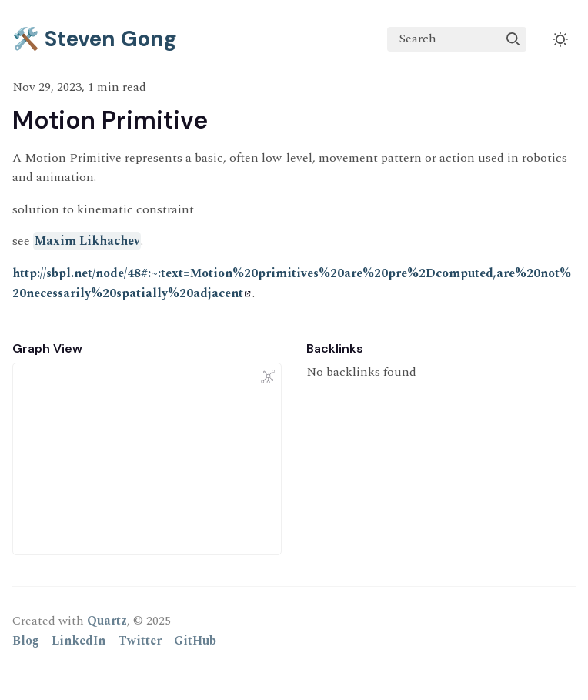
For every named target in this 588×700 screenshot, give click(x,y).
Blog (26, 641)
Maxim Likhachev (87, 241)
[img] (513, 39)
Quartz (107, 621)
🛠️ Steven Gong (95, 39)
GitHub (195, 641)
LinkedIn (79, 641)
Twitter (140, 641)
